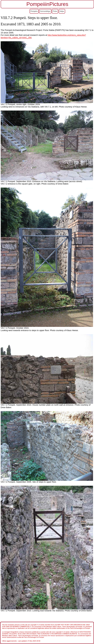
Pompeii (34, 11)
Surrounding (45, 11)
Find (55, 11)
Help (62, 11)
